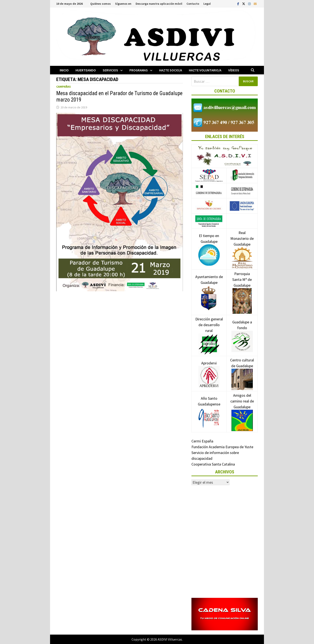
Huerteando (86, 70)
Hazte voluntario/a (205, 70)
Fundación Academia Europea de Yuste (222, 447)
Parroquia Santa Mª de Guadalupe (242, 287)
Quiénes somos (101, 4)
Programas (139, 70)
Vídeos (234, 70)
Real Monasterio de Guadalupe (242, 245)
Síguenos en (123, 4)
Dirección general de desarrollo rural (209, 331)
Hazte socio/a (171, 70)
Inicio (64, 70)
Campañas (64, 87)
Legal (207, 4)
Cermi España (202, 441)
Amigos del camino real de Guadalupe (242, 408)
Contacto (193, 4)
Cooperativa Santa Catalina (213, 464)
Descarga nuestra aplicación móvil (159, 4)
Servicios (110, 70)
